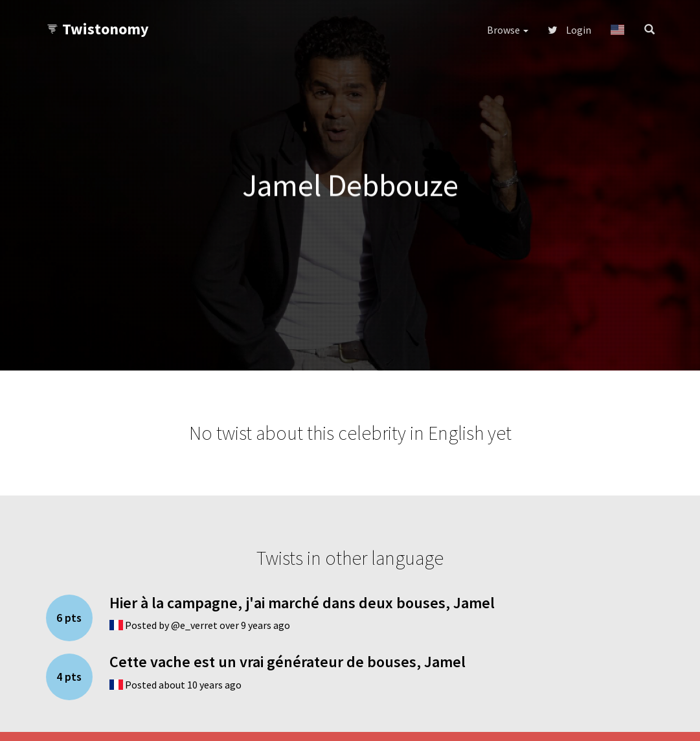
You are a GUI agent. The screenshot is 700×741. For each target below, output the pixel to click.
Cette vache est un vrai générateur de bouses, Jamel (288, 662)
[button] (617, 30)
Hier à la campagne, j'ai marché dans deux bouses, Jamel (302, 603)
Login (570, 30)
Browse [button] (508, 30)
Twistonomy (97, 29)
